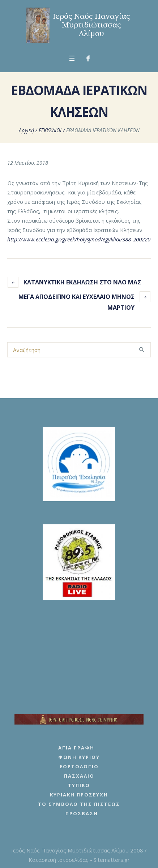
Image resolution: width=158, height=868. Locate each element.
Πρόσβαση (82, 813)
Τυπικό (79, 785)
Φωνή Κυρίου (79, 757)
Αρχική (26, 130)
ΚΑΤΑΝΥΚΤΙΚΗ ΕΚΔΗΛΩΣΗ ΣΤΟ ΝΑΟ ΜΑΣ (82, 282)
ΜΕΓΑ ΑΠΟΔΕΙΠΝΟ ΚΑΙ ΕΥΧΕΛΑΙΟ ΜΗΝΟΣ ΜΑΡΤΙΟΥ (76, 302)
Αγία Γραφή (76, 748)
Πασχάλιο (79, 776)
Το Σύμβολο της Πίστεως (79, 804)
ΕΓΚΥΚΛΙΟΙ (50, 130)
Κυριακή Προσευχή (79, 795)
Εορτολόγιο (79, 766)
